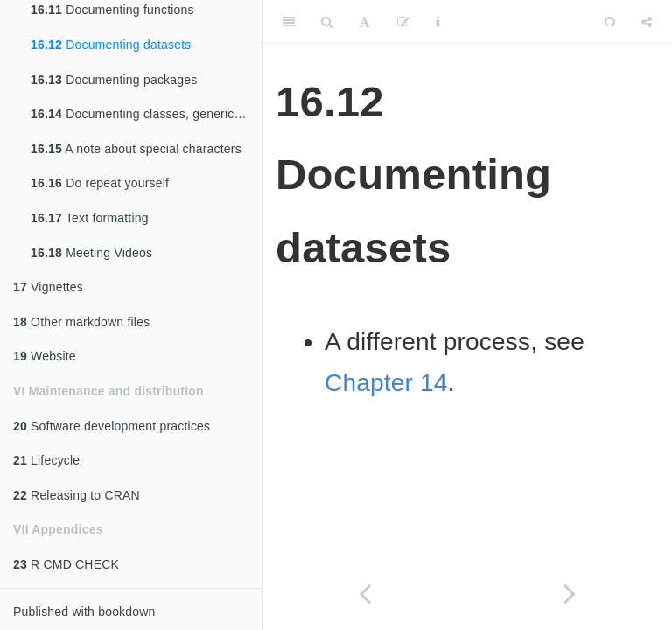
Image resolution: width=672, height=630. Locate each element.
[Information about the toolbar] (438, 22)
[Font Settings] (364, 22)
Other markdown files (81, 322)
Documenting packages (114, 80)
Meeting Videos (91, 253)
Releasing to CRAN (77, 495)
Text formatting (90, 218)
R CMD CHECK (66, 564)
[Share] (647, 22)
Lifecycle (46, 460)
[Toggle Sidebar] (289, 22)
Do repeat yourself (100, 183)
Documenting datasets (111, 45)
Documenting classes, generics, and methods (146, 114)
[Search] (327, 22)
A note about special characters (136, 149)
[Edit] (403, 22)
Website (45, 356)
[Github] (610, 22)
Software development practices (112, 426)
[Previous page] (365, 593)
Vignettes (48, 287)
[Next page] (570, 593)
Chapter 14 (386, 383)
